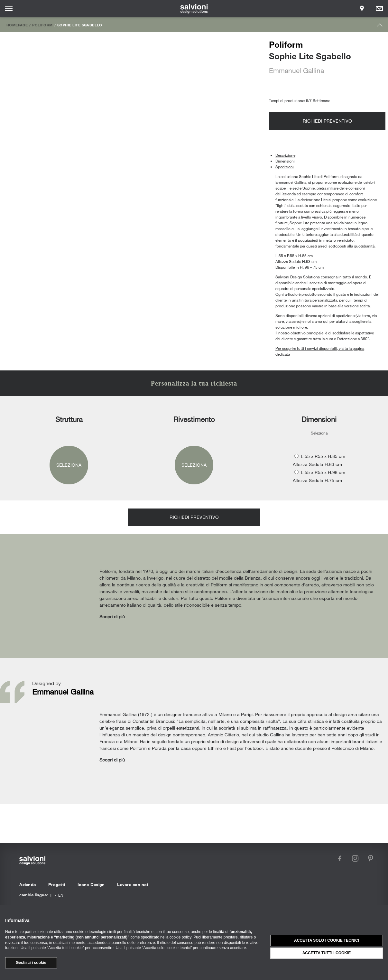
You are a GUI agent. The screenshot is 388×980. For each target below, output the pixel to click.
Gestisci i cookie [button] (31, 963)
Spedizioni (285, 167)
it (51, 895)
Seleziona (69, 465)
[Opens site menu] (9, 9)
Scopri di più (112, 616)
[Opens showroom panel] (362, 9)
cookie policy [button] (180, 937)
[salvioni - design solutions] (194, 9)
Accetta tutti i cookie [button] (327, 953)
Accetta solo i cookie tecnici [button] (327, 940)
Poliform (42, 25)
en (61, 895)
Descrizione (285, 155)
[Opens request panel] (379, 9)
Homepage (17, 25)
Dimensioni (285, 161)
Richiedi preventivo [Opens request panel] (327, 121)
